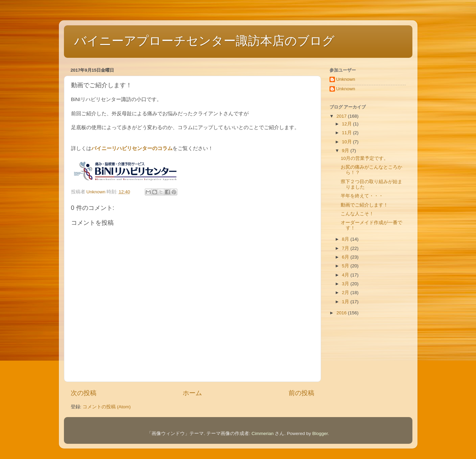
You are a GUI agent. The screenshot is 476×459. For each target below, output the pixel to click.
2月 (346, 293)
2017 (342, 116)
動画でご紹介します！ (364, 205)
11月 (348, 133)
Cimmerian (262, 433)
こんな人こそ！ (357, 214)
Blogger (320, 433)
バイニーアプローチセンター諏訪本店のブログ (204, 41)
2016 (342, 313)
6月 (346, 257)
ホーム (192, 393)
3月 (346, 284)
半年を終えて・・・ (362, 196)
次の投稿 (84, 393)
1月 (346, 302)
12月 (348, 124)
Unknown (346, 79)
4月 (346, 275)
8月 (346, 239)
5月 (346, 266)
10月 (348, 142)
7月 (346, 248)
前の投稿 (301, 393)
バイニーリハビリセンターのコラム (132, 148)
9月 (346, 151)
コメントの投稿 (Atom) (107, 407)
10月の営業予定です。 (365, 158)
